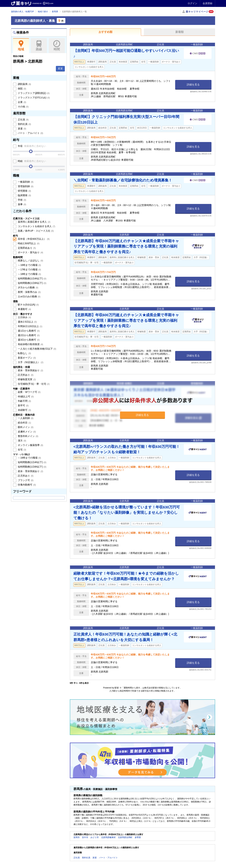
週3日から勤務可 (28, 340)
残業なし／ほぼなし (30, 261)
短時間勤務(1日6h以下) (32, 283)
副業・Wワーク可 (29, 392)
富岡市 (77, 837)
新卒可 (23, 405)
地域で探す (43, 12)
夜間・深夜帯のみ (29, 292)
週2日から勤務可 (28, 335)
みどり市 (95, 837)
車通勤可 (24, 309)
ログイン (192, 3)
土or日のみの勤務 (29, 296)
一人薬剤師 (25, 418)
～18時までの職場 (29, 274)
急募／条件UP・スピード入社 (36, 231)
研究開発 (24, 191)
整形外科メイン (28, 436)
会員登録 (207, 3)
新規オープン (27, 358)
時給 (32, 161)
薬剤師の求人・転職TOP (22, 12)
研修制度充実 (27, 379)
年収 (32, 146)
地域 (21, 46)
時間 (57, 46)
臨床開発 (24, 195)
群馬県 (55, 12)
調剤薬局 (24, 84)
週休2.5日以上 (27, 322)
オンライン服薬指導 (30, 445)
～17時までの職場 (29, 269)
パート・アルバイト (30, 133)
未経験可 (24, 410)
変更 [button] (60, 68)
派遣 (22, 129)
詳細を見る (193, 84)
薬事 (22, 204)
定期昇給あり (27, 248)
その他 (23, 107)
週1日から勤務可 (28, 331)
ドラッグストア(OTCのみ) (34, 98)
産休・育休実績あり (30, 370)
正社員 (23, 120)
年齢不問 (24, 401)
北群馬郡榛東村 (108, 837)
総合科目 (24, 423)
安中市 (85, 837)
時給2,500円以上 (28, 243)
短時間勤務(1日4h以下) (32, 278)
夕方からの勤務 (28, 287)
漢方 (22, 441)
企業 (22, 102)
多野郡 (138, 837)
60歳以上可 (26, 396)
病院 (22, 89)
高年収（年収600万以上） (33, 239)
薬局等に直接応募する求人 (34, 222)
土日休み (24, 317)
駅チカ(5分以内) (28, 305)
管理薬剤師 (25, 186)
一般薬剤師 (25, 182)
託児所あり (25, 375)
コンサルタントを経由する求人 (36, 226)
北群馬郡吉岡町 (125, 837)
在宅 (22, 450)
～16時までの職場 (29, 265)
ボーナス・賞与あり (30, 252)
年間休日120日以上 (30, 326)
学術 (22, 200)
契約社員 (24, 124)
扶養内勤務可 (27, 485)
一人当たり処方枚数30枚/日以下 (37, 349)
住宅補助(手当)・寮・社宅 (33, 384)
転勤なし (24, 353)
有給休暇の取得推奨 (30, 344)
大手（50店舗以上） (30, 362)
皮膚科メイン (27, 432)
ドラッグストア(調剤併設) (33, 93)
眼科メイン (25, 427)
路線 (39, 46)
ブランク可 (25, 480)
